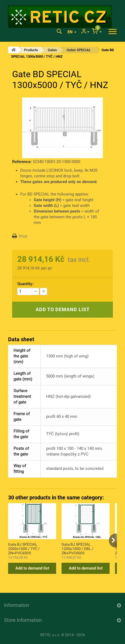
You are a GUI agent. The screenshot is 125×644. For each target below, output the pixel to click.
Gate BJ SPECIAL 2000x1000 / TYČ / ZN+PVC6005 (24, 548)
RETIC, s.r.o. (50, 635)
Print (23, 236)
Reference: (22, 162)
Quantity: (25, 284)
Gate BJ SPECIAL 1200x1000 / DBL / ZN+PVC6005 (77, 548)
